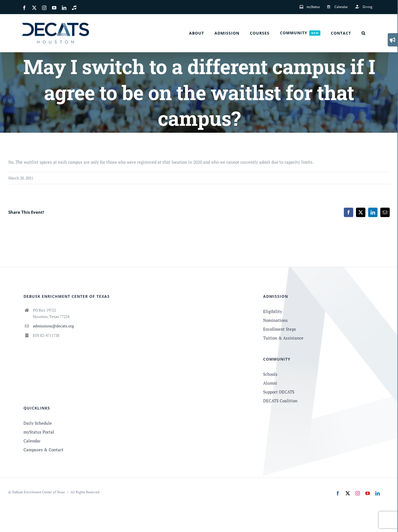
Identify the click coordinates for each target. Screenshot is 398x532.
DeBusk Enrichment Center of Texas (38, 492)
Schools (270, 374)
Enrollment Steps (280, 329)
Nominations (275, 320)
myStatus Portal (39, 432)
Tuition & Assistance (283, 338)
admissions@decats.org (53, 326)
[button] (363, 33)
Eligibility (273, 311)
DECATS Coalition (280, 401)
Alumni (270, 383)
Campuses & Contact (44, 450)
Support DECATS (279, 392)
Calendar (32, 441)
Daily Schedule (38, 423)
